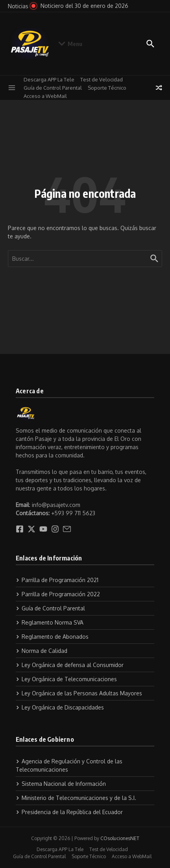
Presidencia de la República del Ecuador (69, 812)
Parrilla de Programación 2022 (58, 594)
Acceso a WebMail (45, 96)
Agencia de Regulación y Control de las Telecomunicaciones (69, 765)
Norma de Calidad (42, 651)
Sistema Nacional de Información (61, 784)
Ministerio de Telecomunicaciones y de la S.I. (76, 798)
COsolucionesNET (120, 838)
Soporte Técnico (107, 88)
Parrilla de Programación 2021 (57, 580)
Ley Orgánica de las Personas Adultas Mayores (79, 693)
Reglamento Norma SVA (50, 622)
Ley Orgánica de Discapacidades (60, 707)
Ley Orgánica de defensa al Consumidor (70, 665)
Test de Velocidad (102, 79)
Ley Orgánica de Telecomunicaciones (66, 679)
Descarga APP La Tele (49, 79)
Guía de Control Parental (53, 88)
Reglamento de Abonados (52, 637)
